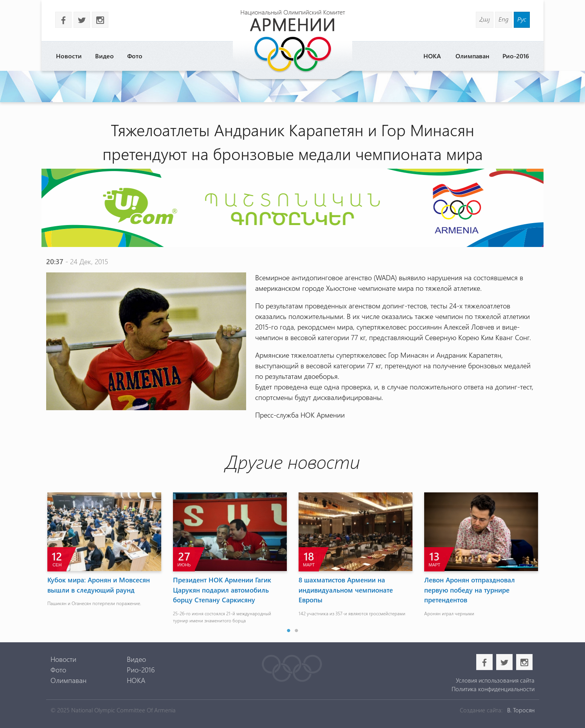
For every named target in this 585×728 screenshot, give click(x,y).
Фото (135, 56)
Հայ (485, 19)
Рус (522, 19)
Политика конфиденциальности (493, 689)
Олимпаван (472, 56)
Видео (104, 56)
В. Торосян (521, 710)
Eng (504, 19)
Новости (69, 56)
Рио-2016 (516, 56)
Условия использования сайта (495, 680)
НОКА (432, 56)
